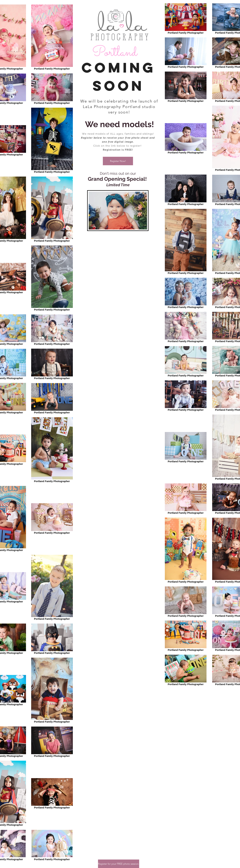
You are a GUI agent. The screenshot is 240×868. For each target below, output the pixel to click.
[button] (118, 161)
